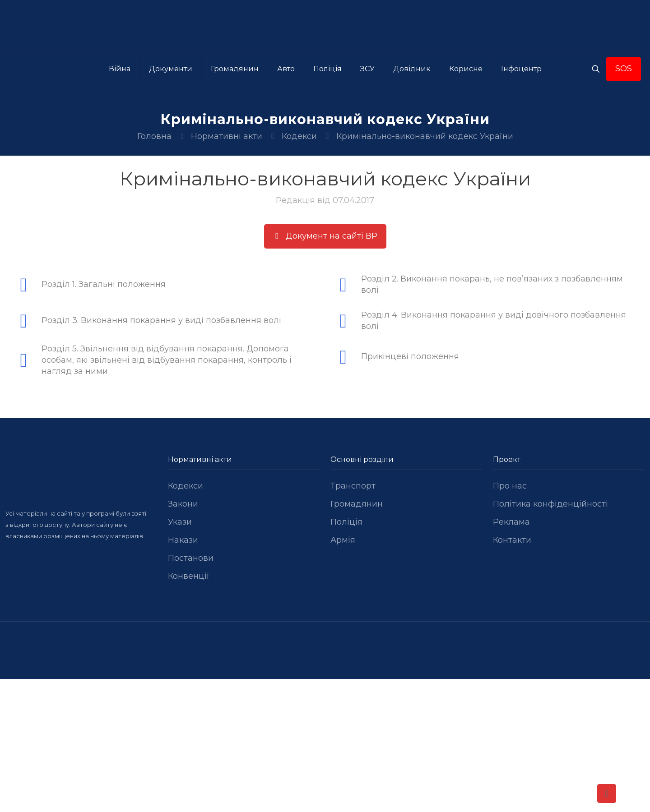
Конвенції (189, 576)
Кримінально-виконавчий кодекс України (425, 136)
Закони (183, 504)
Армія (343, 540)
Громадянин (357, 504)
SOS (624, 69)
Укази (180, 522)
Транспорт (353, 486)
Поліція (346, 522)
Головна (154, 136)
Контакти (512, 540)
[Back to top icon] (607, 794)
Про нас (510, 486)
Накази (183, 540)
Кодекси (299, 136)
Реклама (511, 522)
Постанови (191, 558)
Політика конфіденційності (550, 504)
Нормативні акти (227, 136)
